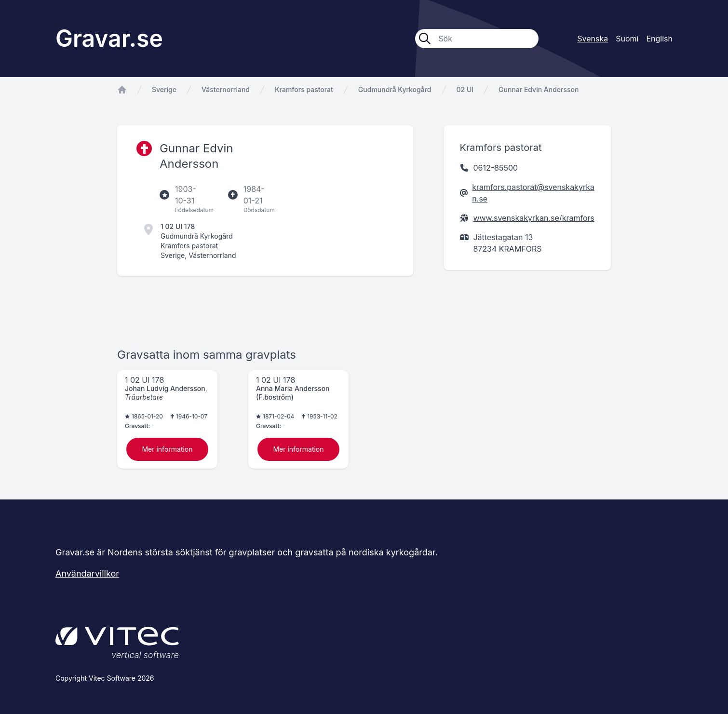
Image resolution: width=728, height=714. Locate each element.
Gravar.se (109, 38)
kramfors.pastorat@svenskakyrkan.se (533, 193)
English (659, 39)
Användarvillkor (87, 573)
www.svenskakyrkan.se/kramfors (534, 218)
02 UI (465, 89)
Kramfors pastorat (304, 89)
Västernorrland (226, 89)
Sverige (164, 89)
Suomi (627, 39)
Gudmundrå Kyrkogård (395, 89)
